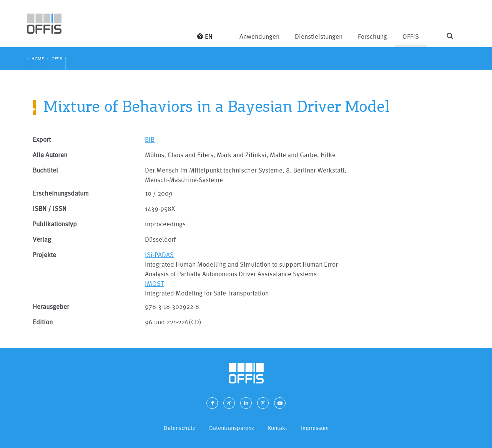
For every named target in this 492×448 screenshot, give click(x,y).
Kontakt (278, 428)
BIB (150, 139)
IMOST (154, 283)
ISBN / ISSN (50, 208)
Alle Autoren (50, 155)
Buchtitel (45, 170)
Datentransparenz (232, 428)
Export (42, 139)
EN (205, 36)
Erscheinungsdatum (61, 193)
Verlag (42, 239)
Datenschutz (180, 428)
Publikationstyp (55, 224)
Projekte (44, 255)
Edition (43, 322)
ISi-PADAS (159, 255)
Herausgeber (51, 306)
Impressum (315, 428)
